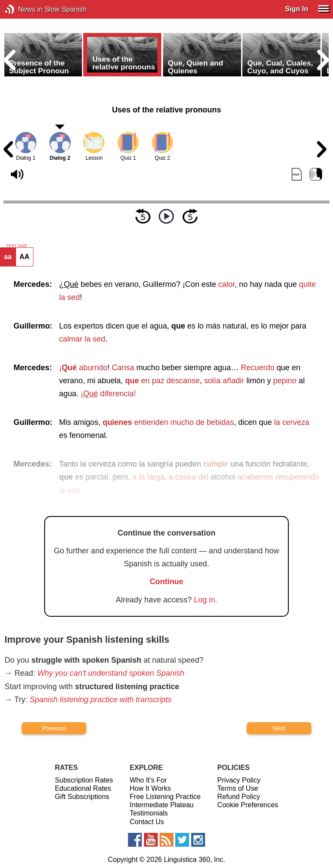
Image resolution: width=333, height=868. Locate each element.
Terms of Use (238, 788)
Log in (204, 600)
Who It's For (148, 780)
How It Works (150, 788)
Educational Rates (83, 788)
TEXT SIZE (16, 246)
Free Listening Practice (165, 797)
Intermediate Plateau (162, 805)
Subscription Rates (84, 780)
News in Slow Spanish (23, 9)
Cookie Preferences (248, 805)
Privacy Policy (239, 780)
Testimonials (149, 813)
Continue (166, 582)
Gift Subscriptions (82, 797)
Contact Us (147, 822)
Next (279, 728)
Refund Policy (239, 797)
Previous (54, 728)
